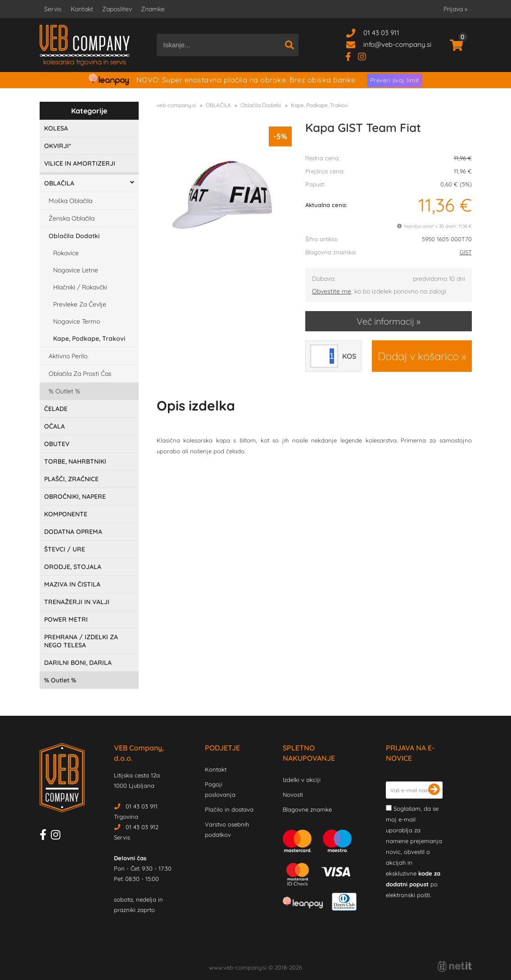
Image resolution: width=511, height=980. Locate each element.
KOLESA (56, 128)
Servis (53, 9)
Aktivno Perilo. (69, 356)
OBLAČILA (59, 183)
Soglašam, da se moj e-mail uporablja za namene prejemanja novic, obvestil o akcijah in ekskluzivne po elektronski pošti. (414, 852)
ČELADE (56, 409)
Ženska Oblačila (72, 218)
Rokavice (66, 253)
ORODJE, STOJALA (73, 567)
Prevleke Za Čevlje (80, 304)
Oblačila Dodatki (74, 236)
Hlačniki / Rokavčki (80, 287)
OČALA (54, 426)
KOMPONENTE (66, 514)
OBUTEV (57, 444)
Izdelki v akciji (302, 780)
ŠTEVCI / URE (65, 549)
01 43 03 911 (381, 33)
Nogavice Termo (77, 321)
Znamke (153, 9)
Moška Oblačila (70, 201)
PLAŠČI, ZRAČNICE (71, 479)
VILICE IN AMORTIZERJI (80, 163)
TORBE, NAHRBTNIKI (75, 461)
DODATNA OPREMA (73, 532)
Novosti (293, 795)
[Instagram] (365, 56)
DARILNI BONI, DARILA (78, 663)
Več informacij (385, 321)
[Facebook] (352, 56)
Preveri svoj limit (395, 80)
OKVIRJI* (58, 146)
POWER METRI (66, 619)
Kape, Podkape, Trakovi (89, 339)
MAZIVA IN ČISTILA (72, 584)
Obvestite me (332, 291)
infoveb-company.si (397, 44)
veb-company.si (176, 105)
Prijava (455, 9)
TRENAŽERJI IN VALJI (77, 602)
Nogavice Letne (76, 270)
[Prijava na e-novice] (434, 790)
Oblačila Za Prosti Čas (80, 374)
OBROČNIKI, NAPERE (75, 497)
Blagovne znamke (307, 809)
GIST (466, 252)
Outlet (64, 391)
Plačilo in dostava (229, 809)
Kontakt (82, 9)
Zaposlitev (117, 9)
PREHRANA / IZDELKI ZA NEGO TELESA (81, 641)
